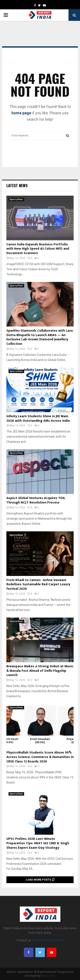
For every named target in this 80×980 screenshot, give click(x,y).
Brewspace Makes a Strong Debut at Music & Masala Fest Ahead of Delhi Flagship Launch (40, 671)
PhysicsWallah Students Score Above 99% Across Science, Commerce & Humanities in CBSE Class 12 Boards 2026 (40, 757)
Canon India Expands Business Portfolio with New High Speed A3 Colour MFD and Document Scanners (38, 249)
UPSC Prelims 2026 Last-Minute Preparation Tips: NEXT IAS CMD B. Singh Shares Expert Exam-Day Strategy (38, 843)
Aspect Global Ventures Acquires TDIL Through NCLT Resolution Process (36, 500)
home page (21, 113)
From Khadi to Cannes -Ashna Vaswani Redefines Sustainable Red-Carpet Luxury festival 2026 (38, 585)
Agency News (16, 199)
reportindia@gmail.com (48, 940)
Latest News (17, 185)
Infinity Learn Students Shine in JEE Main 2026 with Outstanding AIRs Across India (38, 419)
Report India (48, 976)
